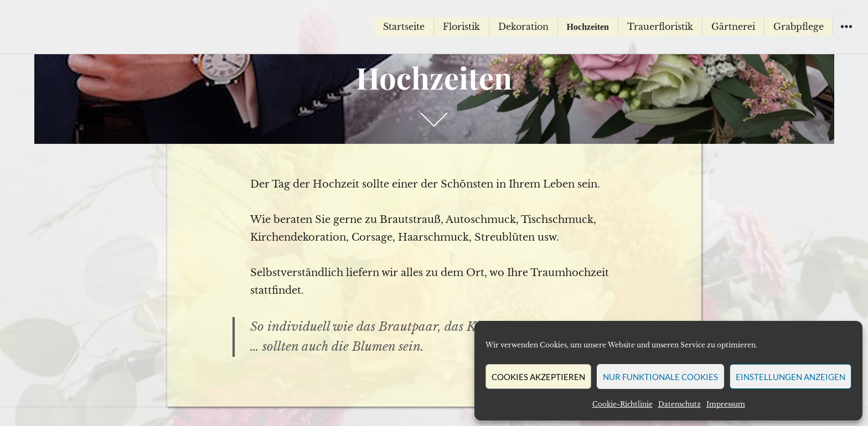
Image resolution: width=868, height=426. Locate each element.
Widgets (846, 35)
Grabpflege (799, 27)
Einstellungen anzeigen (790, 377)
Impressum (726, 404)
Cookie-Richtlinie (622, 404)
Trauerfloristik (660, 27)
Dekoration (523, 27)
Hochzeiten (588, 27)
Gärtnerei (733, 27)
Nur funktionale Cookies (660, 377)
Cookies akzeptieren (538, 377)
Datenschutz (680, 404)
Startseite (404, 27)
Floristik (461, 27)
